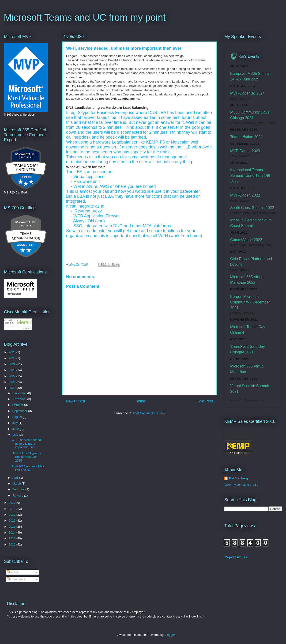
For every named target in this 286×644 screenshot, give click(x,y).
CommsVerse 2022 (246, 240)
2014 (13, 532)
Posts (12, 572)
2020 (13, 388)
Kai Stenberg (238, 478)
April (16, 478)
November (20, 399)
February (19, 489)
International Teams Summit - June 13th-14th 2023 (251, 176)
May (16, 435)
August (18, 417)
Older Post (204, 401)
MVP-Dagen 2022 (245, 195)
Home (140, 401)
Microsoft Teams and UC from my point (85, 17)
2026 (13, 352)
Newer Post (76, 401)
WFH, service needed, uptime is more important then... (27, 443)
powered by (247, 400)
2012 (13, 544)
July (16, 423)
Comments (16, 579)
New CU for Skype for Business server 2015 (26, 457)
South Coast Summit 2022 (252, 208)
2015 (13, 527)
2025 (13, 358)
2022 (13, 376)
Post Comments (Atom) (149, 413)
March (17, 483)
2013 (13, 538)
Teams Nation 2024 (246, 137)
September (20, 411)
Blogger (169, 635)
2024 (13, 364)
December (20, 393)
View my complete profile (241, 485)
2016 (13, 521)
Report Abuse (236, 557)
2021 (13, 382)
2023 (13, 370)
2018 (13, 509)
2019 (13, 503)
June (16, 429)
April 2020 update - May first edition (28, 468)
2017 (13, 515)
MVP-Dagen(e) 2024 (247, 93)
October (18, 405)
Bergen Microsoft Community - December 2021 (250, 302)
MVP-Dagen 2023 (245, 151)
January (18, 495)
